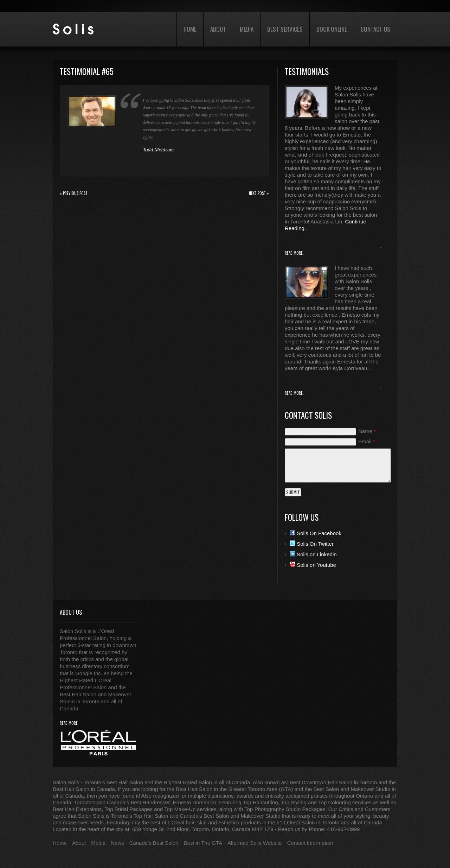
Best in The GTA (203, 843)
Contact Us (375, 29)
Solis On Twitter (312, 544)
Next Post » (259, 193)
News (117, 843)
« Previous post (74, 193)
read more (69, 723)
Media (247, 29)
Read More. (294, 253)
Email (367, 441)
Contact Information (310, 843)
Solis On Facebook (316, 533)
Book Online (332, 29)
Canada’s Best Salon (154, 843)
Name (367, 431)
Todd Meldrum (158, 150)
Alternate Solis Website (255, 843)
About (218, 29)
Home (190, 29)
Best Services (285, 29)
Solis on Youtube (313, 565)
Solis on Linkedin (313, 554)
